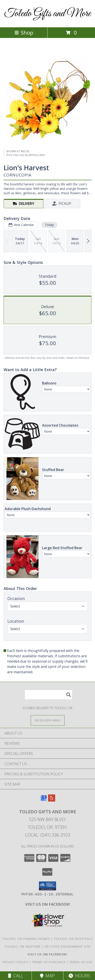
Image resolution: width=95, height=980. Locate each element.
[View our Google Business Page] (44, 800)
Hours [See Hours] (79, 976)
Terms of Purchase (49, 962)
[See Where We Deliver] (48, 720)
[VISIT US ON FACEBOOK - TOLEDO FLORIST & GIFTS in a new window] (47, 904)
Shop (24, 33)
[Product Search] (49, 695)
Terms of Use (81, 962)
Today (49, 225)
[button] (47, 886)
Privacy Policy (15, 962)
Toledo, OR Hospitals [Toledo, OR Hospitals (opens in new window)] (73, 939)
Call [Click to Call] (16, 976)
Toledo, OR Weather (22, 946)
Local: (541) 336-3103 (48, 835)
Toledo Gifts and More (47, 14)
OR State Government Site (67, 946)
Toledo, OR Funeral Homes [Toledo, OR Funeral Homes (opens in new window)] (26, 939)
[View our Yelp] (52, 800)
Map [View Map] (47, 976)
